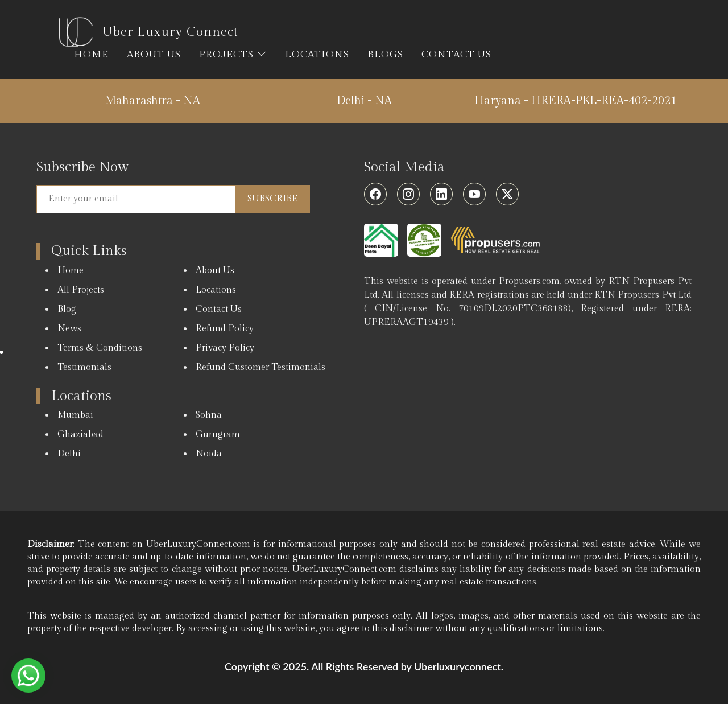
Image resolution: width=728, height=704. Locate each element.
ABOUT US (154, 55)
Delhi (69, 454)
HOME (91, 55)
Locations (216, 290)
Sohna (209, 415)
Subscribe (273, 199)
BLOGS (385, 55)
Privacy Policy (225, 348)
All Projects (81, 290)
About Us (215, 271)
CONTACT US (456, 55)
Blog (67, 309)
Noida (209, 454)
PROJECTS (233, 55)
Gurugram (218, 435)
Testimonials (84, 367)
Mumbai (75, 415)
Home (71, 271)
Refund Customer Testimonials (260, 367)
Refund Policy (225, 329)
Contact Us (219, 309)
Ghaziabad (80, 435)
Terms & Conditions (100, 348)
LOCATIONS (317, 55)
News (69, 329)
